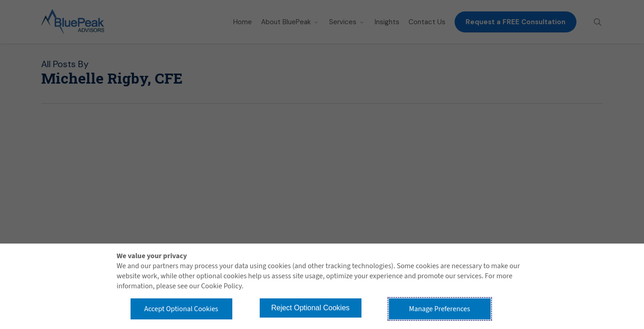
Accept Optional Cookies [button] (181, 309)
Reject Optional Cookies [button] (310, 308)
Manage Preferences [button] (440, 309)
